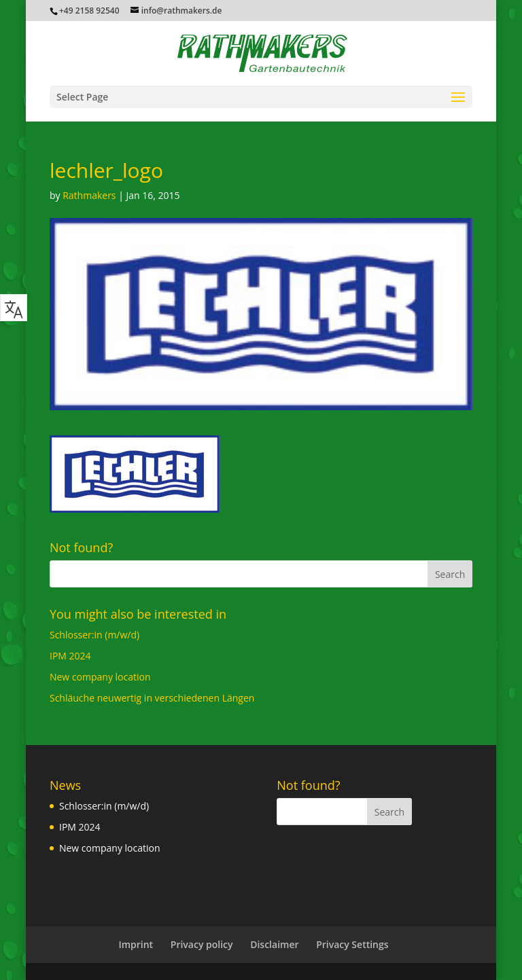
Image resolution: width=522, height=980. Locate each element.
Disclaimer (274, 944)
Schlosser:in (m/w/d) (94, 635)
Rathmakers (89, 195)
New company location (100, 677)
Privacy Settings (352, 944)
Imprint (136, 944)
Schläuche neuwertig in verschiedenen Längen (152, 698)
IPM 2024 (70, 656)
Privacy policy (202, 944)
